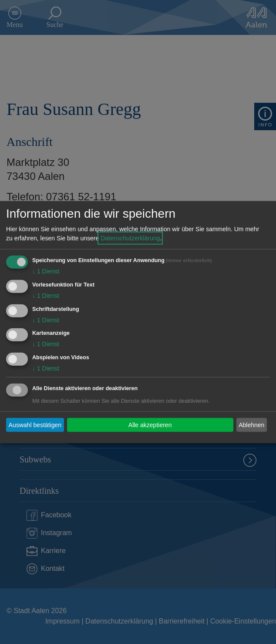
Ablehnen (251, 425)
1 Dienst (46, 271)
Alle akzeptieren (150, 425)
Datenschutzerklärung (130, 238)
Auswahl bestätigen (35, 425)
